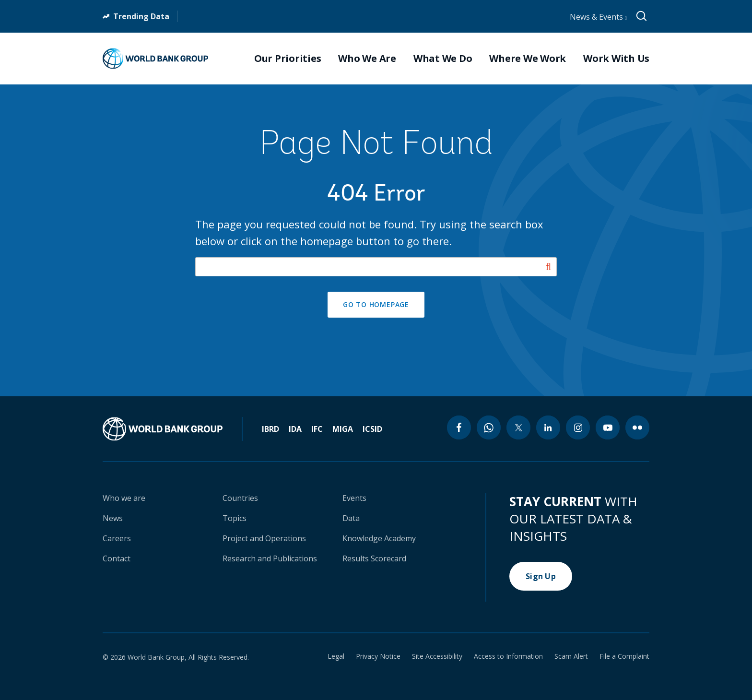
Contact (117, 558)
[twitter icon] (518, 427)
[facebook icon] (459, 427)
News (113, 518)
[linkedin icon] (548, 427)
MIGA (343, 429)
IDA (295, 429)
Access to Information (508, 656)
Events (354, 498)
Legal (336, 656)
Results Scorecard (374, 558)
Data (351, 518)
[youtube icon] (608, 427)
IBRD (270, 429)
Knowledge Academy (379, 538)
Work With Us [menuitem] (616, 59)
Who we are (124, 498)
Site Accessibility (437, 656)
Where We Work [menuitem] (528, 59)
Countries (240, 498)
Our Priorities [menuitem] (288, 59)
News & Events (598, 17)
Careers (117, 538)
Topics (235, 518)
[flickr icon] (637, 427)
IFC (317, 429)
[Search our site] (376, 267)
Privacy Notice (378, 656)
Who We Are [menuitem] (367, 59)
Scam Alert (571, 656)
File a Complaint (624, 656)
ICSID (372, 429)
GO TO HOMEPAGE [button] (376, 304)
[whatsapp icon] (489, 427)
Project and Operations (264, 538)
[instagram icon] (578, 427)
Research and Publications (270, 558)
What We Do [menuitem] (443, 59)
